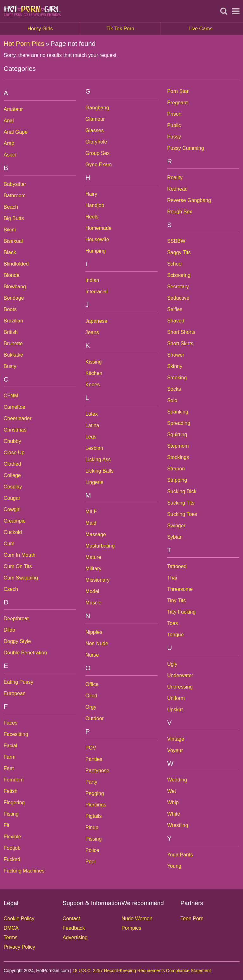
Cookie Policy (19, 919)
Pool (90, 862)
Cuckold (13, 532)
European (15, 693)
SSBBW (176, 241)
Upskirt (175, 710)
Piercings (96, 805)
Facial (11, 746)
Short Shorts (181, 332)
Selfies (175, 309)
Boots (10, 309)
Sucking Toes (182, 514)
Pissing (94, 839)
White (174, 814)
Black (10, 252)
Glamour (95, 119)
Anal (9, 121)
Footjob (12, 848)
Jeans (92, 332)
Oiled (91, 696)
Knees (93, 385)
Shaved (176, 321)
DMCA (11, 928)
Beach (11, 207)
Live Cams (201, 29)
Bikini (10, 230)
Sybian (175, 537)
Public (174, 125)
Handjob (95, 205)
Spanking (178, 412)
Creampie (15, 521)
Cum (9, 544)
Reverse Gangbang (189, 200)
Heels (92, 217)
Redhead (177, 189)
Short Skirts (180, 343)
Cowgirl (12, 509)
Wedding (177, 780)
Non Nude (97, 643)
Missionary (97, 580)
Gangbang (97, 108)
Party (91, 782)
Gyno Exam (99, 165)
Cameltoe (15, 407)
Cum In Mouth (20, 555)
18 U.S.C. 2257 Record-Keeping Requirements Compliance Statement (142, 971)
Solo (172, 400)
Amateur (13, 109)
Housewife (97, 239)
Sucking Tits (181, 503)
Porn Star (178, 91)
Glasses (95, 130)
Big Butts (14, 218)
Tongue (175, 635)
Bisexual (13, 241)
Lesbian (94, 448)
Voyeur (175, 750)
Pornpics (131, 928)
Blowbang (15, 287)
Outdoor (95, 718)
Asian (10, 155)
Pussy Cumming (185, 148)
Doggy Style (17, 641)
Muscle (93, 603)
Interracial (97, 292)
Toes (172, 623)
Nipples (94, 632)
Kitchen (94, 373)
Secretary (178, 287)
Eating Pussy (19, 682)
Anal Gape (16, 132)
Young (174, 866)
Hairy (91, 194)
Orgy (91, 707)
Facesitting (16, 734)
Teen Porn (192, 919)
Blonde (12, 275)
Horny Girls (54, 29)
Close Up (14, 453)
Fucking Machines (24, 871)
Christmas (15, 430)
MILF (91, 512)
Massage (96, 534)
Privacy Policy (20, 947)
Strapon (176, 469)
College (12, 475)
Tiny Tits (176, 600)
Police (92, 850)
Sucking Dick (182, 491)
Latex (92, 414)
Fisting (11, 814)
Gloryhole (96, 142)
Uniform (176, 698)
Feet (9, 768)
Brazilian (13, 321)
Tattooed (177, 566)
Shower (176, 355)
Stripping (177, 480)
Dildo (9, 630)
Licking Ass (98, 459)
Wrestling (178, 825)
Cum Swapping (21, 578)
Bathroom (15, 196)
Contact (71, 919)
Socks (174, 389)
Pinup (92, 827)
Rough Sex (180, 212)
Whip (173, 802)
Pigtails (94, 816)
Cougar (12, 498)
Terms (11, 937)
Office (92, 684)
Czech (11, 589)
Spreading (179, 423)
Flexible (12, 837)
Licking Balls (100, 471)
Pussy (174, 137)
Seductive (178, 298)
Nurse (92, 655)
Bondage (14, 298)
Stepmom (178, 446)
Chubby (12, 441)
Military (93, 569)
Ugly (172, 664)
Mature (93, 557)
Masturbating (100, 546)
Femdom (14, 780)
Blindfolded (16, 264)
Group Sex (97, 153)
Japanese (96, 321)
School (175, 264)
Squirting (177, 435)
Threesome (180, 589)
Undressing (180, 687)
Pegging (95, 793)
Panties (94, 759)
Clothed (12, 464)
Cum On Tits (18, 566)
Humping (96, 251)
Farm (10, 757)
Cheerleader (18, 418)
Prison (174, 114)
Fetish (11, 791)
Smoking (177, 378)
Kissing (94, 362)
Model (92, 591)
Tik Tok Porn (133, 29)
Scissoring (179, 275)
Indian (92, 280)
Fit (7, 825)
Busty (10, 366)
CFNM (11, 396)
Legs (91, 437)
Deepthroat (16, 619)
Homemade (99, 228)
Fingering (14, 802)
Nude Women (137, 919)
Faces (11, 723)
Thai (172, 578)
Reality (175, 178)
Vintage (176, 739)
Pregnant (177, 103)
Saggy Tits (179, 252)
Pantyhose (97, 771)
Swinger (176, 526)
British (11, 332)
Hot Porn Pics (24, 43)
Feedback (74, 928)
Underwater (180, 675)
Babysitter (15, 184)
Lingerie (94, 482)
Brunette (13, 343)
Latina (92, 425)
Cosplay (13, 487)
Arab (9, 143)
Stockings (178, 457)
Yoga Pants (180, 855)
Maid (91, 523)
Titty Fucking (181, 612)
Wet (171, 791)
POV (91, 748)
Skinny (175, 366)
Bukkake (13, 355)
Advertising (75, 937)
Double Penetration (25, 653)
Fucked (12, 859)
